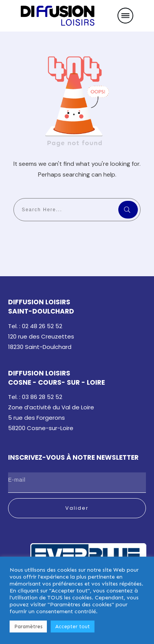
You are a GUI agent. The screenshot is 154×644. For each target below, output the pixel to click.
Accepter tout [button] (73, 626)
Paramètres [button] (28, 626)
